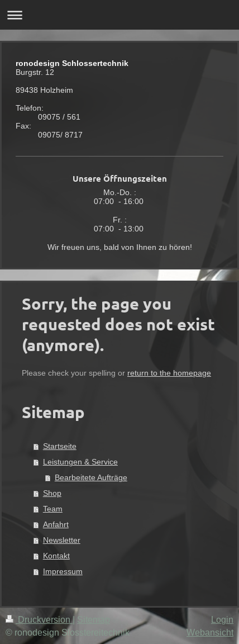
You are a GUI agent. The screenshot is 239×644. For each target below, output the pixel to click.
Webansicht (210, 632)
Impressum (63, 571)
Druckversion (39, 619)
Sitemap (94, 619)
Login (222, 619)
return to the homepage (169, 373)
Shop (52, 493)
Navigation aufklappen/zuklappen (120, 15)
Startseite (60, 446)
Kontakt (56, 556)
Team (53, 509)
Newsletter (62, 540)
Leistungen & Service (80, 462)
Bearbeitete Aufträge (91, 477)
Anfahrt (56, 524)
